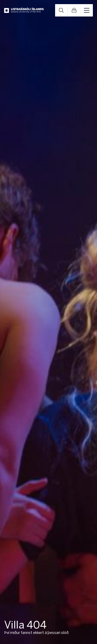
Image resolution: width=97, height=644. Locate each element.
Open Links (74, 10)
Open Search (61, 10)
